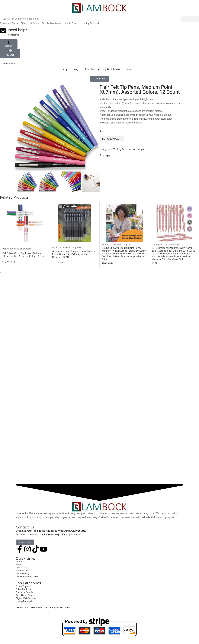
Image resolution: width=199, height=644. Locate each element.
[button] (9, 44)
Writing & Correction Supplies (130, 149)
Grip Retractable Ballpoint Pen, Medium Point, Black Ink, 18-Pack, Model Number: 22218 (74, 254)
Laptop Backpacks (92, 23)
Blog (76, 69)
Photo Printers (72, 23)
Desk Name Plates (9, 23)
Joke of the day (113, 69)
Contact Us (131, 69)
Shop (65, 69)
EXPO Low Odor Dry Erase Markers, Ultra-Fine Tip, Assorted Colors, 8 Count (24, 255)
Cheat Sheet (92, 69)
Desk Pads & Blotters (52, 23)
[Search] (190, 19)
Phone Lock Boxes (30, 23)
